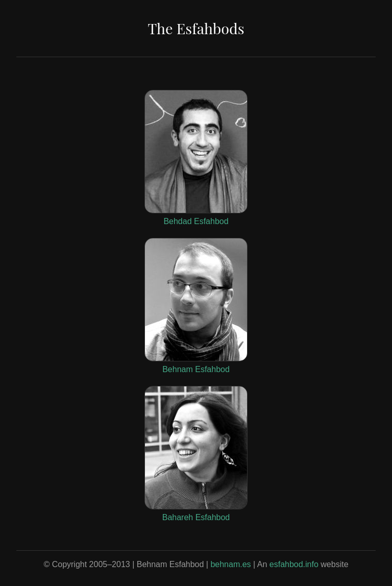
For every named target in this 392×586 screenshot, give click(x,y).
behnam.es (230, 564)
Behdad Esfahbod (196, 156)
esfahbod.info (294, 564)
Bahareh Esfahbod (196, 452)
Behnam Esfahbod (196, 304)
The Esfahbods (196, 28)
